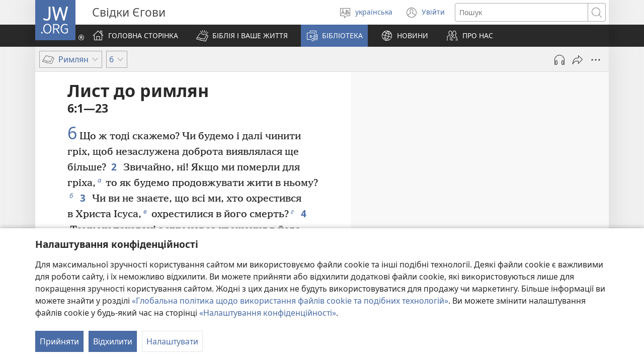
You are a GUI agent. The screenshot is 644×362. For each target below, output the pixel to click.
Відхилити (113, 341)
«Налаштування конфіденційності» (268, 313)
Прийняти (59, 341)
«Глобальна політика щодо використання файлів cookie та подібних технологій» (290, 301)
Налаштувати (172, 341)
